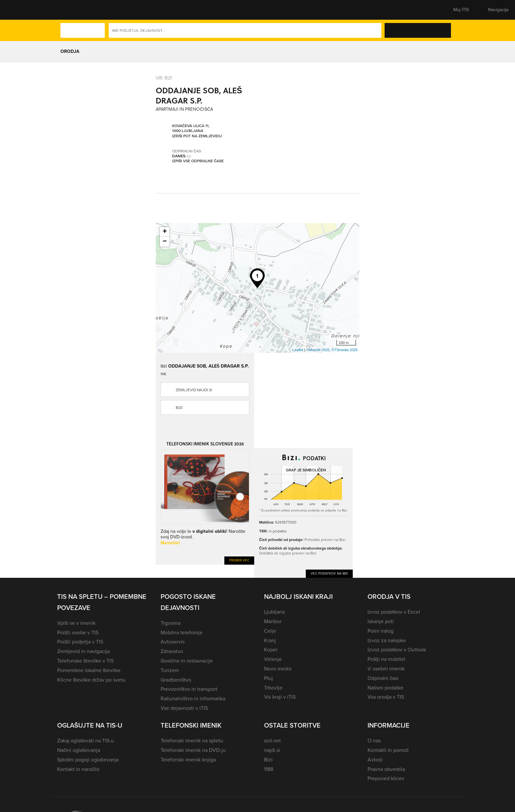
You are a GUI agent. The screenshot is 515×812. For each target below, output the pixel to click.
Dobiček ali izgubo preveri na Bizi (288, 553)
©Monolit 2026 (318, 350)
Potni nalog (381, 631)
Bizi (179, 408)
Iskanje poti (381, 621)
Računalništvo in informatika (193, 699)
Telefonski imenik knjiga (188, 760)
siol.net (272, 741)
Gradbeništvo (176, 680)
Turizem (170, 670)
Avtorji (375, 760)
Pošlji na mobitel (386, 659)
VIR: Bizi (164, 78)
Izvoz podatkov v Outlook (397, 650)
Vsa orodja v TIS (386, 697)
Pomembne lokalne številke (89, 670)
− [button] (165, 242)
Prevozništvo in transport (189, 689)
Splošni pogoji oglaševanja (88, 760)
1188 (269, 769)
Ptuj (269, 678)
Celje (270, 631)
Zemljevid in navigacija (83, 651)
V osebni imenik (386, 669)
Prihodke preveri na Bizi (325, 540)
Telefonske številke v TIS (85, 661)
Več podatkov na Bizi (329, 573)
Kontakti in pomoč (388, 750)
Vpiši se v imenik (76, 623)
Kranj (270, 640)
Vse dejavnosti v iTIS (184, 708)
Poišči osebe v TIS (78, 632)
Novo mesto (278, 669)
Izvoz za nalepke (387, 640)
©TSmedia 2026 (345, 350)
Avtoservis (173, 642)
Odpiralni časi (383, 678)
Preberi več (239, 560)
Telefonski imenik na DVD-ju (193, 750)
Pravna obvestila (386, 769)
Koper (271, 650)
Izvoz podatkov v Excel (394, 612)
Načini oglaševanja (79, 750)
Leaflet (298, 350)
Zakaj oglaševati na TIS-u (86, 741)
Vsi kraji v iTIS (280, 697)
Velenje (273, 659)
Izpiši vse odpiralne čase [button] (198, 161)
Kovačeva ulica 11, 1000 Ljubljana (191, 128)
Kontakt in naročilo (78, 769)
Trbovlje (273, 688)
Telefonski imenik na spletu (192, 741)
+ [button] (165, 232)
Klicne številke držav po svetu (91, 680)
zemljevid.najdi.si (194, 390)
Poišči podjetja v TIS (80, 642)
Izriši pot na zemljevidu (197, 136)
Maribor (273, 621)
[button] (69, 10)
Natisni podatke (385, 688)
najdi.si (272, 750)
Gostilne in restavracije (187, 661)
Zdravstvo (172, 651)
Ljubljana (274, 612)
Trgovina (170, 623)
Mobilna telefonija (181, 632)
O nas (374, 741)
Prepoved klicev (386, 778)
